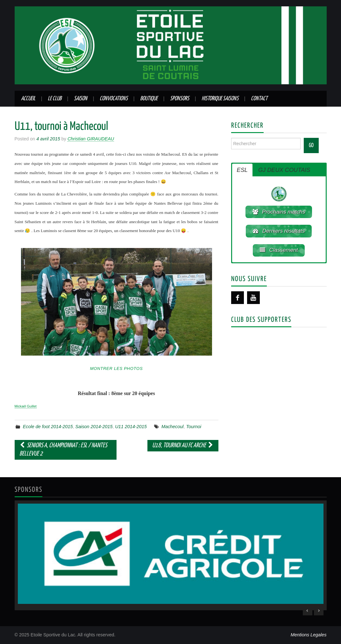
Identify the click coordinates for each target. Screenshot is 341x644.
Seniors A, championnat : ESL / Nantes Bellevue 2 (63, 450)
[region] (171, 555)
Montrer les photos (117, 368)
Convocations (114, 99)
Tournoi (194, 427)
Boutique (149, 99)
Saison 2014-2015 (94, 427)
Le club (55, 99)
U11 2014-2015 (131, 427)
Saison (81, 99)
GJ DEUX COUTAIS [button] (284, 170)
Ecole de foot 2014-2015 (48, 427)
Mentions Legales (309, 635)
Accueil (28, 99)
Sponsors (180, 99)
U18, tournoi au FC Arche (183, 446)
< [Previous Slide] (308, 611)
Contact (259, 99)
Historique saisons (220, 99)
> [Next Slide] (319, 611)
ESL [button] (242, 170)
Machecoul (173, 427)
